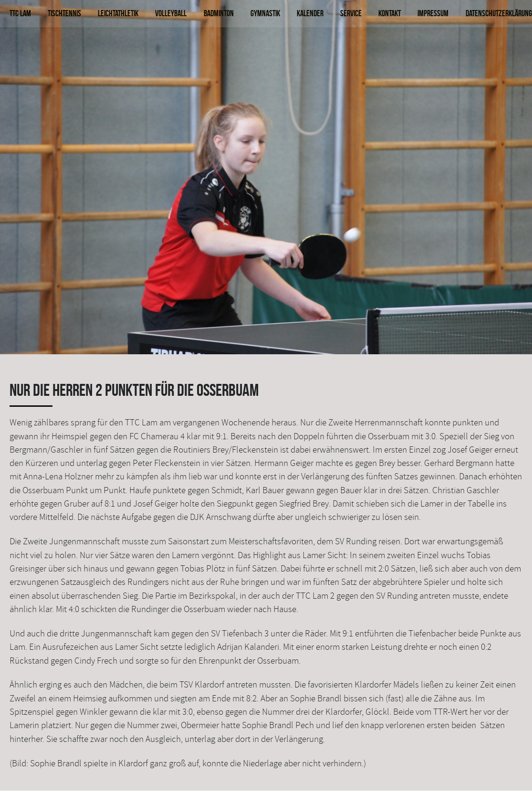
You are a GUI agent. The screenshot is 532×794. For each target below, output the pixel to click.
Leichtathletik (118, 13)
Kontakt (390, 13)
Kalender (310, 13)
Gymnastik (265, 13)
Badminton (219, 13)
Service (351, 13)
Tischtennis (64, 13)
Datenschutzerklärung (499, 13)
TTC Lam (20, 13)
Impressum (433, 13)
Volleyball (171, 13)
